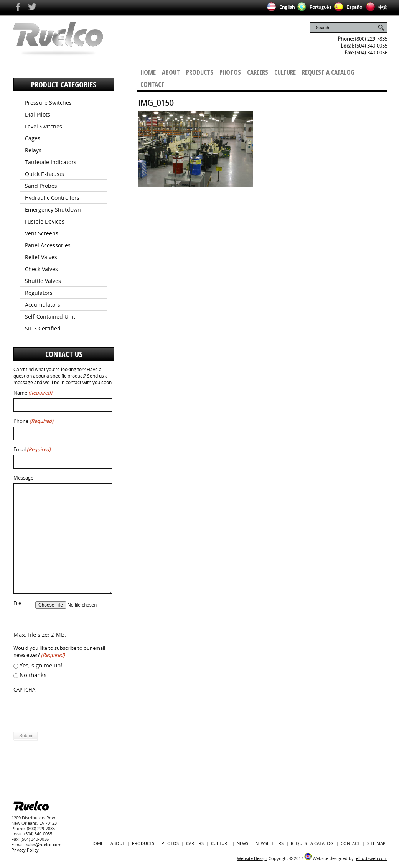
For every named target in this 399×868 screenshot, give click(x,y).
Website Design (252, 858)
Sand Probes (41, 186)
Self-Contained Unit (50, 316)
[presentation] (72, 710)
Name (33, 393)
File (17, 603)
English (279, 7)
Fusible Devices (45, 221)
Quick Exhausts (45, 174)
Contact (153, 85)
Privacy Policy (25, 850)
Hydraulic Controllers (52, 198)
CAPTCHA (24, 690)
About (171, 72)
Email (32, 450)
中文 (375, 7)
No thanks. (34, 675)
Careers (258, 72)
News (242, 843)
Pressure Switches (48, 103)
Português (313, 7)
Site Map (376, 843)
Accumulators (43, 305)
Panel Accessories (48, 245)
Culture (285, 72)
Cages (33, 138)
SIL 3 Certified (43, 328)
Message (23, 478)
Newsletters (270, 843)
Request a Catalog (328, 72)
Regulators (39, 293)
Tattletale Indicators (51, 162)
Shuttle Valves (43, 281)
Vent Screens (42, 233)
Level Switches (44, 126)
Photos (230, 72)
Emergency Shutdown (53, 210)
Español (347, 7)
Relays (33, 150)
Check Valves (41, 269)
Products (200, 72)
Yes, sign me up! (41, 665)
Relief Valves (41, 257)
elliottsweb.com (372, 858)
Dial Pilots (38, 114)
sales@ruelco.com (44, 844)
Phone (33, 421)
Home (148, 72)
